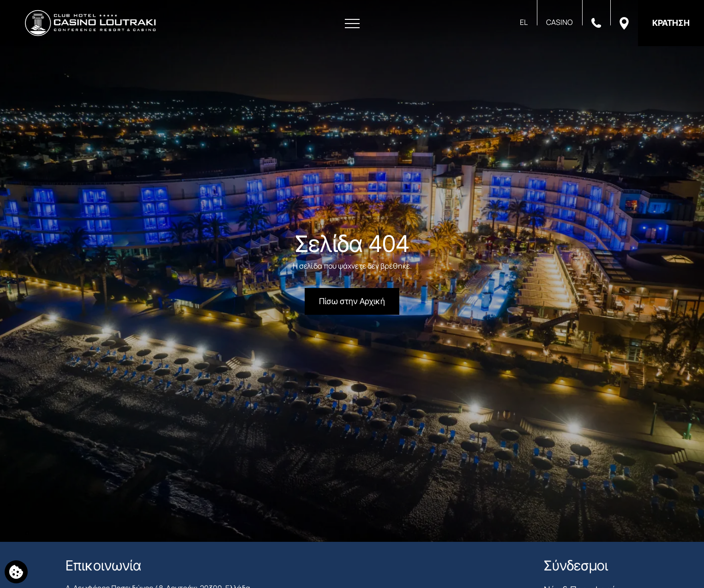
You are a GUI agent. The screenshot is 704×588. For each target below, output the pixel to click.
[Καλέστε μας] (596, 22)
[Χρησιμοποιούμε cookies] (16, 572)
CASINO (560, 22)
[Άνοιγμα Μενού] (352, 24)
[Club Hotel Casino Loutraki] (90, 23)
